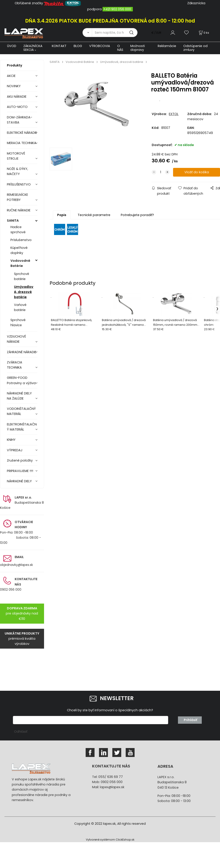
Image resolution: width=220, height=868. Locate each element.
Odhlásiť (21, 732)
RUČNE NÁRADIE (19, 210)
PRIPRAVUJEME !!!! (20, 471)
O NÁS (120, 48)
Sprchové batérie (22, 276)
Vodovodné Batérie (20, 263)
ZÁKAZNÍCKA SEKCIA (33, 48)
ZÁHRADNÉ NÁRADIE (22, 352)
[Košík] (204, 33)
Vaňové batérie (20, 307)
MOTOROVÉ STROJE (16, 156)
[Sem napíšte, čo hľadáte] (115, 33)
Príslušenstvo (21, 240)
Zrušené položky (20, 460)
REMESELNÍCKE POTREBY (17, 197)
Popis (62, 215)
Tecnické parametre (94, 215)
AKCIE (11, 76)
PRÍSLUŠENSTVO (19, 184)
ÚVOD (12, 46)
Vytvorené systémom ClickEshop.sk (110, 840)
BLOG (78, 46)
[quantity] (161, 172)
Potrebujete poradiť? (137, 215)
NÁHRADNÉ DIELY (19, 481)
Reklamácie (167, 46)
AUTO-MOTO (17, 107)
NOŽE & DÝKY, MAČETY (17, 171)
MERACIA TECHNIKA (22, 143)
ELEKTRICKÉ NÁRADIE (22, 133)
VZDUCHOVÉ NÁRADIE (16, 339)
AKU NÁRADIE (17, 97)
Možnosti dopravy (138, 48)
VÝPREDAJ (15, 450)
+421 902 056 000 (117, 9)
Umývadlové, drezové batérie (24, 292)
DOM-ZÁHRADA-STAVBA (20, 120)
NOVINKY (14, 86)
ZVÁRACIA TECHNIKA (15, 365)
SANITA (13, 221)
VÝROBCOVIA (100, 46)
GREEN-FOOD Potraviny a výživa (21, 380)
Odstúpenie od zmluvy (195, 48)
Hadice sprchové (18, 230)
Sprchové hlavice (18, 323)
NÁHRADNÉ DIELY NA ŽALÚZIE (19, 396)
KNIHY (11, 440)
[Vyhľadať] (87, 33)
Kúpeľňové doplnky (19, 250)
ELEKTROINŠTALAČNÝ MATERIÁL (22, 427)
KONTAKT (59, 46)
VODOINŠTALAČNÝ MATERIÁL (21, 411)
